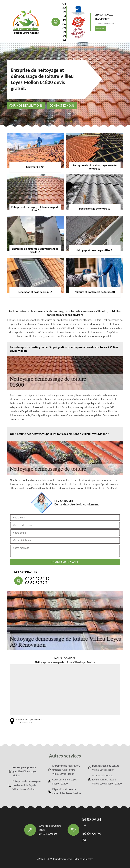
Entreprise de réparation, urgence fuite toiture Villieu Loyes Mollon (66, 770)
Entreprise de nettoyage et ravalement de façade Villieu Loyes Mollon (27, 785)
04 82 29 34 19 (64, 12)
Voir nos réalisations (26, 105)
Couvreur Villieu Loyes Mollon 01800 (64, 782)
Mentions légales (84, 859)
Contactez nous (62, 105)
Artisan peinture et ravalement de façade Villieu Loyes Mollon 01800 (107, 780)
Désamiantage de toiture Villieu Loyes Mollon (106, 768)
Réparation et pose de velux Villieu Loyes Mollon (67, 791)
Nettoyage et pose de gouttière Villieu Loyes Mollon (25, 771)
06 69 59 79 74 (64, 32)
